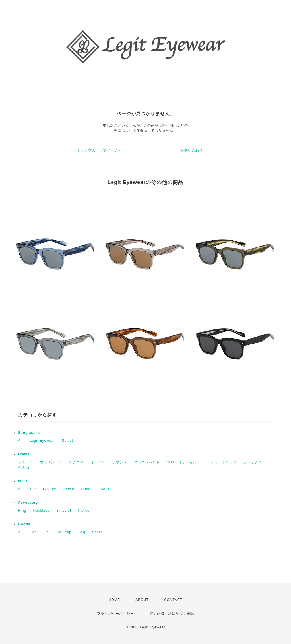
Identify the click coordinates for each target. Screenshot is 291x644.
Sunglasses (29, 433)
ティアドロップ (224, 462)
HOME (114, 600)
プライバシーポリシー (115, 614)
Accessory (28, 503)
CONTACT (173, 600)
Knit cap (64, 532)
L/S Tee (50, 489)
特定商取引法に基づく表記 (172, 614)
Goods (24, 524)
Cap (33, 532)
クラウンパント (147, 462)
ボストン (26, 462)
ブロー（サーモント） (185, 462)
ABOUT (142, 600)
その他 (24, 467)
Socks (106, 489)
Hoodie (87, 489)
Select (68, 441)
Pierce (84, 511)
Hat (47, 532)
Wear (23, 481)
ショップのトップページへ (99, 150)
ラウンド (120, 462)
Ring (22, 511)
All (20, 441)
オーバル (98, 462)
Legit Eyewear (42, 441)
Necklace (41, 511)
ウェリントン (51, 462)
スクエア (76, 462)
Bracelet (64, 511)
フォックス (253, 462)
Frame (24, 454)
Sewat (69, 489)
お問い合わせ (192, 150)
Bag (82, 532)
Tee (33, 489)
